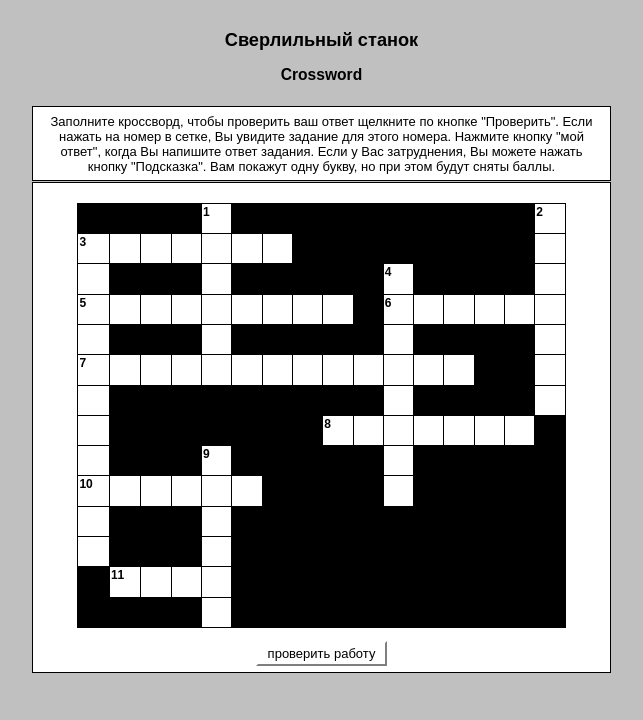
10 (85, 484)
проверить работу (321, 653)
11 (117, 575)
